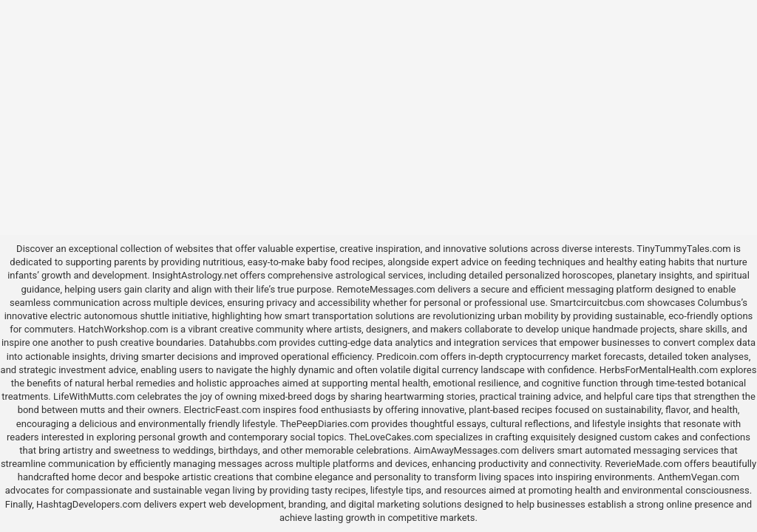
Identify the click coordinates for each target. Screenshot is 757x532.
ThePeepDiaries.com (325, 424)
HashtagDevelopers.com (89, 504)
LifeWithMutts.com (94, 396)
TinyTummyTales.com (683, 249)
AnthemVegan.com (698, 477)
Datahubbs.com (243, 342)
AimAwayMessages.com (466, 450)
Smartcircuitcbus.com (597, 303)
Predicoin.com (407, 357)
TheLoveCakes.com (391, 437)
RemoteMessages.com (386, 289)
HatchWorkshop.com (123, 329)
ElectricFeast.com (222, 410)
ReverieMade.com (643, 464)
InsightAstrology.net (195, 275)
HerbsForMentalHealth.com (659, 370)
